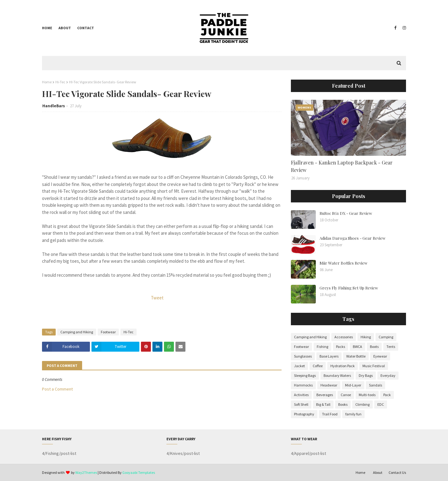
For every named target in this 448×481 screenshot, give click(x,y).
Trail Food (330, 414)
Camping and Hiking (77, 332)
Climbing (362, 404)
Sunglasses (303, 356)
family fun (353, 414)
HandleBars (54, 106)
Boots (374, 347)
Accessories (344, 337)
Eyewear (380, 356)
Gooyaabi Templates (139, 472)
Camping (386, 337)
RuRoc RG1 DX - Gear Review (346, 213)
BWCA (357, 347)
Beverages (325, 395)
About (65, 28)
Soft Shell (301, 404)
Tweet (157, 298)
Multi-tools (367, 395)
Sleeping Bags (305, 375)
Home (47, 28)
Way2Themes (86, 472)
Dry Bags (366, 375)
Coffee (318, 366)
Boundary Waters (337, 375)
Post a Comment (57, 389)
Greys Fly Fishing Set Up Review (349, 288)
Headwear (329, 385)
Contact (86, 28)
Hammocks (303, 385)
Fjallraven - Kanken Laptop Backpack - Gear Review (342, 166)
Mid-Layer (353, 385)
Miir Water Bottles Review (343, 263)
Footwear (108, 332)
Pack (387, 395)
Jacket (299, 366)
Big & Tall (323, 404)
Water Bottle (356, 356)
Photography (304, 414)
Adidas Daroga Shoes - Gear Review (352, 238)
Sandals (376, 385)
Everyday (388, 375)
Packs (341, 347)
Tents (391, 347)
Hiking (366, 337)
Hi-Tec (60, 82)
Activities (301, 395)
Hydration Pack (343, 366)
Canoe (346, 395)
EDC (381, 404)
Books (343, 404)
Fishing (322, 347)
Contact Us (397, 472)
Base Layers (329, 356)
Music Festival (374, 366)
